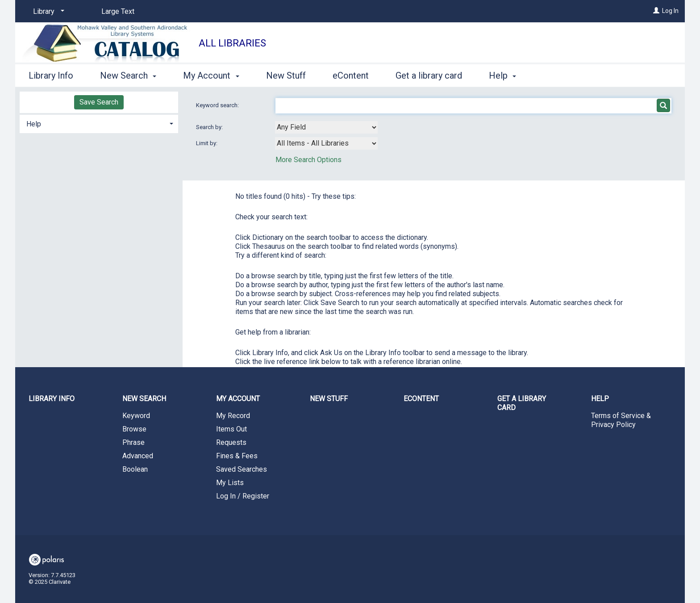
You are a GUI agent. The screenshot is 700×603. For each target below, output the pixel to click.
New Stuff (286, 75)
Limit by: (207, 143)
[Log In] (656, 11)
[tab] (99, 123)
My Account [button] (211, 75)
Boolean (135, 469)
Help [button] (502, 75)
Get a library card (429, 75)
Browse (134, 429)
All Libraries (232, 43)
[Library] (47, 12)
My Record (233, 416)
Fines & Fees (237, 456)
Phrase (133, 442)
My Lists (230, 483)
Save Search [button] (99, 102)
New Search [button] (128, 75)
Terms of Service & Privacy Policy (621, 420)
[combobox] (326, 127)
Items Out (231, 429)
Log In (670, 11)
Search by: (210, 127)
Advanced (138, 456)
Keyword (136, 416)
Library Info (51, 75)
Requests (231, 442)
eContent (351, 75)
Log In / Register (243, 496)
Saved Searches (242, 469)
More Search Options (308, 160)
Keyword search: (218, 105)
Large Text (118, 11)
